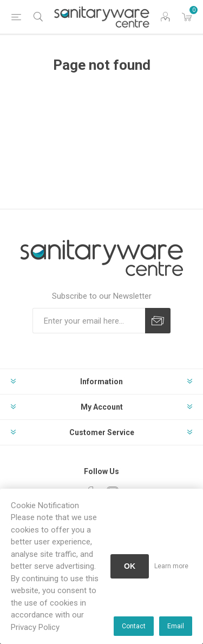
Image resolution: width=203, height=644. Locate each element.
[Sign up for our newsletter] (89, 321)
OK (130, 566)
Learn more (171, 566)
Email (176, 626)
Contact (134, 626)
